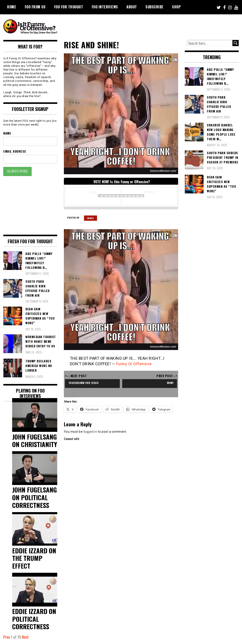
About (132, 7)
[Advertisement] (156, 26)
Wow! (170, 383)
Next (25, 637)
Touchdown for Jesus (84, 383)
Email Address (15, 151)
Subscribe (154, 7)
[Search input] (210, 43)
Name (7, 133)
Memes (91, 218)
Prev (7, 637)
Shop (176, 7)
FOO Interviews (105, 7)
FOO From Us (35, 7)
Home (12, 7)
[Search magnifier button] (236, 43)
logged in (90, 432)
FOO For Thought (69, 7)
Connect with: (72, 439)
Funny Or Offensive (134, 364)
